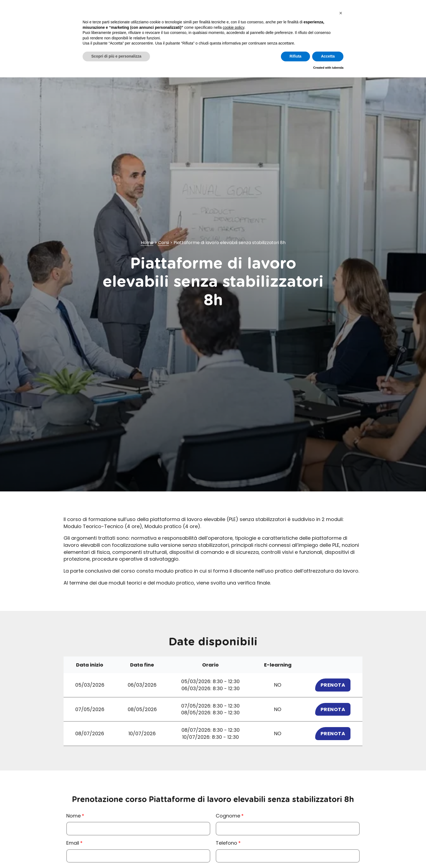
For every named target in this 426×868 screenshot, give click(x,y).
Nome (73, 816)
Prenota (333, 685)
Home (147, 243)
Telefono (226, 843)
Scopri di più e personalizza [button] (116, 56)
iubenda (338, 68)
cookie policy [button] (234, 27)
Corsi (164, 243)
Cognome (228, 816)
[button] (341, 13)
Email (73, 843)
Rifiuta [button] (296, 56)
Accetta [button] (328, 56)
